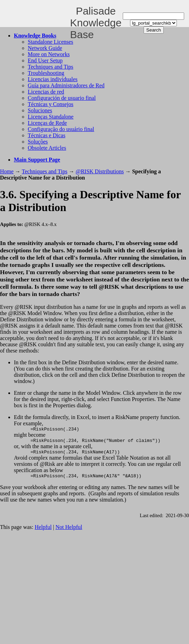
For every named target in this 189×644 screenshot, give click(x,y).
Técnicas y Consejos (51, 104)
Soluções (38, 142)
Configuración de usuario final (62, 98)
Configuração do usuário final (61, 129)
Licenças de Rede (47, 123)
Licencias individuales (53, 79)
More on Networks (49, 54)
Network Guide (45, 48)
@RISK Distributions (100, 171)
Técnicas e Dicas (46, 135)
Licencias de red (46, 92)
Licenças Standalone (51, 117)
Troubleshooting (46, 73)
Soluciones (40, 110)
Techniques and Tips (50, 67)
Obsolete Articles (47, 148)
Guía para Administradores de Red (66, 85)
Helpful (43, 531)
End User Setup (45, 60)
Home (7, 171)
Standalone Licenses (50, 42)
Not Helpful (69, 531)
